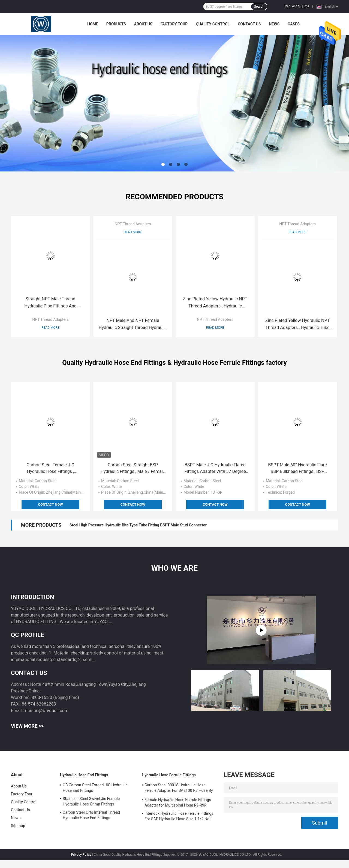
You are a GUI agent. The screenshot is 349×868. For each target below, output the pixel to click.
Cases (294, 24)
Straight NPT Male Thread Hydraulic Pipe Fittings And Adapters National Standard (51, 303)
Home (93, 24)
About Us (143, 24)
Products (116, 24)
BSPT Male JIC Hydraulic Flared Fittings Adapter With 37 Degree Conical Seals (215, 469)
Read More (50, 328)
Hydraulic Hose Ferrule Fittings (169, 775)
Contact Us (249, 24)
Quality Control (213, 24)
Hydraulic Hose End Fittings (84, 775)
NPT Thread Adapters (50, 319)
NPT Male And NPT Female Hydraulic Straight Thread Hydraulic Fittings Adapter (133, 325)
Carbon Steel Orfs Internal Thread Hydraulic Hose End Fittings (91, 815)
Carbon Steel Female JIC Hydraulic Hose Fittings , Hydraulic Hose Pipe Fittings (51, 469)
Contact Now (50, 504)
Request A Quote (297, 6)
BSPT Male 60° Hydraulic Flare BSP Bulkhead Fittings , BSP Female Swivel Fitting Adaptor (297, 469)
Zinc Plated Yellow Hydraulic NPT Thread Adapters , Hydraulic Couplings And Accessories (215, 303)
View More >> (27, 726)
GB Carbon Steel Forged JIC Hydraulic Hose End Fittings (95, 788)
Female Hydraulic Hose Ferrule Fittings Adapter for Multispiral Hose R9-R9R (178, 802)
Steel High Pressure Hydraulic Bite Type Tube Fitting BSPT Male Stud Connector (138, 525)
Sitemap (18, 826)
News (274, 24)
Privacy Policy (81, 855)
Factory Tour (174, 24)
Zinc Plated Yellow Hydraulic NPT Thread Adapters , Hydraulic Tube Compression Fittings (297, 325)
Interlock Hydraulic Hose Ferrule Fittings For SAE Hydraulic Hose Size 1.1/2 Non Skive (179, 817)
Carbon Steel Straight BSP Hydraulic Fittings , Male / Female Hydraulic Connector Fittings (133, 469)
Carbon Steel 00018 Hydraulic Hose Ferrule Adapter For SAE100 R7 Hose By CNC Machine (179, 789)
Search (259, 7)
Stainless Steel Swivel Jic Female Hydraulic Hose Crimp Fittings (91, 801)
